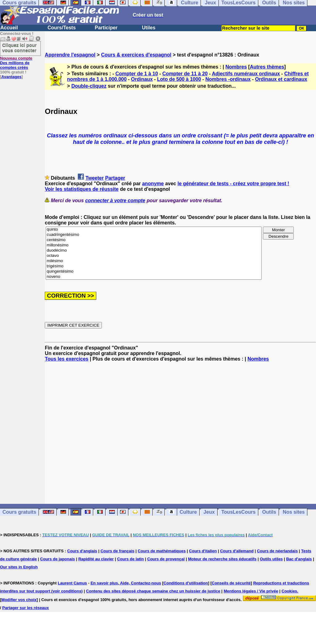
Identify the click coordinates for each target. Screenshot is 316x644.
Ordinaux (142, 79)
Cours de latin (130, 559)
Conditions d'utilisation (186, 583)
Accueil (9, 28)
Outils (269, 512)
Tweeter (95, 178)
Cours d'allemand (237, 551)
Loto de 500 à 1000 (179, 79)
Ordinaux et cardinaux (281, 79)
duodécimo (154, 251)
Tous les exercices (67, 359)
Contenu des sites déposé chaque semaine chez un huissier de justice (153, 591)
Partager (115, 178)
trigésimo (154, 266)
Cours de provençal (166, 559)
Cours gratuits (19, 512)
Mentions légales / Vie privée (251, 591)
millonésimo (154, 245)
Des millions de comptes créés (16, 63)
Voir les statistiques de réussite (82, 189)
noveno (154, 277)
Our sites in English (19, 567)
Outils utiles (271, 559)
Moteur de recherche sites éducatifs (222, 559)
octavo (154, 256)
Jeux (209, 512)
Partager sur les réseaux (25, 608)
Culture (188, 512)
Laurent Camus (72, 583)
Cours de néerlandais (277, 551)
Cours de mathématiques (162, 551)
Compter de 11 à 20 (185, 74)
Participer (106, 28)
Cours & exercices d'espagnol (136, 55)
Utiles (149, 28)
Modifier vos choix (19, 600)
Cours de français (118, 551)
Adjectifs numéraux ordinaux (246, 74)
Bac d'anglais (299, 559)
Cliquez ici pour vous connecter (19, 48)
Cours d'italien (203, 551)
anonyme (153, 184)
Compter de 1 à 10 (137, 74)
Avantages (11, 77)
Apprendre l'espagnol (70, 55)
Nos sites (294, 512)
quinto (154, 230)
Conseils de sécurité (231, 583)
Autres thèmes (267, 67)
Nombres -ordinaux (228, 79)
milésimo (154, 261)
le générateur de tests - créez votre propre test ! (233, 184)
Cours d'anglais (82, 551)
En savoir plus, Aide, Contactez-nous (126, 583)
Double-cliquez (89, 86)
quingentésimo (154, 272)
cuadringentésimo (154, 235)
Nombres (236, 67)
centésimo (154, 240)
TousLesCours (238, 512)
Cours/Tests (62, 28)
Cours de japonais (58, 559)
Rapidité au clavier (96, 559)
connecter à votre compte (115, 201)
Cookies (289, 591)
